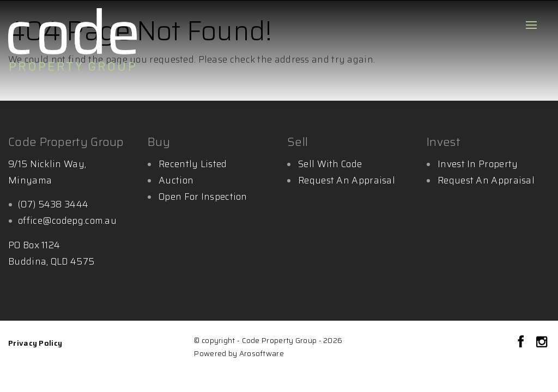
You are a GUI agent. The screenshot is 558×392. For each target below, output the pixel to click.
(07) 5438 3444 (53, 204)
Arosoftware (262, 354)
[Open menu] (531, 25)
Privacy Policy (35, 343)
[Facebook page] (523, 343)
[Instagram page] (541, 343)
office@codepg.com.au (67, 220)
